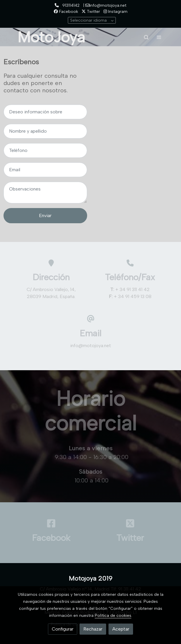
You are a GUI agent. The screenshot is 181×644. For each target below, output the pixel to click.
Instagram (116, 12)
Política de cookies (113, 616)
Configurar (63, 629)
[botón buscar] (146, 37)
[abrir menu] (159, 37)
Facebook (66, 12)
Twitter (91, 12)
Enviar (45, 215)
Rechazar (93, 629)
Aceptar (121, 629)
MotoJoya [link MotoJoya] (51, 37)
